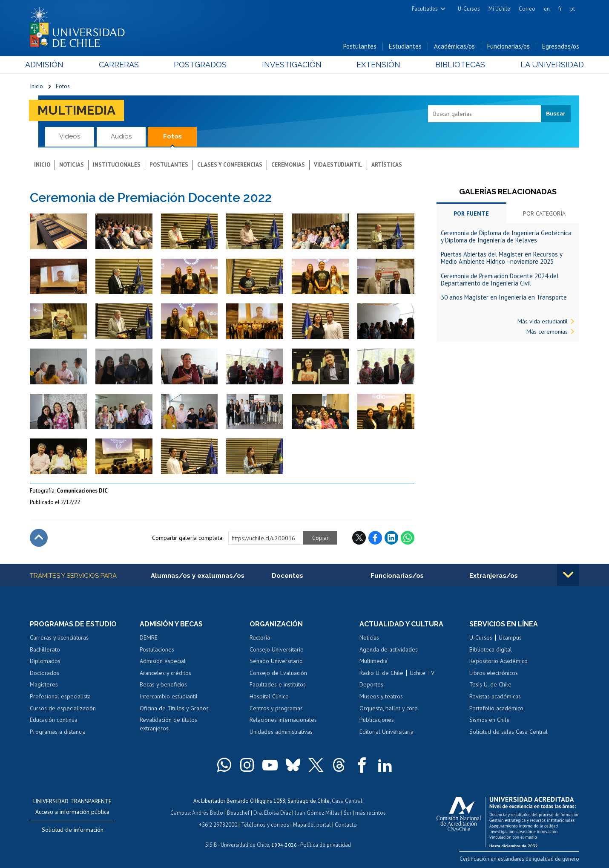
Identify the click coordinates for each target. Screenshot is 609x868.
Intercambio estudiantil (169, 696)
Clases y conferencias (230, 165)
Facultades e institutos (278, 685)
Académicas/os (454, 46)
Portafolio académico (496, 708)
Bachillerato (45, 649)
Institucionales (117, 165)
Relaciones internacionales (283, 720)
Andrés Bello (208, 813)
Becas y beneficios (163, 685)
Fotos (63, 86)
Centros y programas (276, 708)
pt (573, 9)
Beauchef (238, 813)
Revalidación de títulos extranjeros (168, 724)
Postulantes (360, 46)
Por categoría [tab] (544, 213)
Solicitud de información (73, 830)
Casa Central (347, 801)
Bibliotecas (457, 65)
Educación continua (54, 720)
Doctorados (45, 673)
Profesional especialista (60, 696)
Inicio (36, 86)
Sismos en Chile (490, 720)
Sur (348, 813)
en (547, 9)
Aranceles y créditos (165, 673)
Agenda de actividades (389, 649)
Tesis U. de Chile (490, 685)
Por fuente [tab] (471, 213)
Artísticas (387, 165)
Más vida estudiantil (543, 321)
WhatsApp (408, 538)
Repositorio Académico (498, 661)
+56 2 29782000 (218, 825)
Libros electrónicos (494, 673)
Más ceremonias (547, 332)
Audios (121, 136)
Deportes (371, 685)
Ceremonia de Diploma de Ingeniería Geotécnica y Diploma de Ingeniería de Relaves (506, 236)
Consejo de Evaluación (278, 673)
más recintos (371, 813)
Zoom (39, 218)
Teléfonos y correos (265, 825)
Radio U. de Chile (381, 673)
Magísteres (44, 685)
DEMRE (149, 637)
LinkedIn (391, 538)
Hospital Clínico (269, 696)
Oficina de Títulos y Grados (174, 708)
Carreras (122, 65)
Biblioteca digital (491, 649)
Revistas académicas (495, 696)
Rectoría (260, 637)
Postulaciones (157, 649)
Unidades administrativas (281, 732)
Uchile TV (422, 673)
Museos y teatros (381, 696)
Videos (70, 136)
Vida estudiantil (338, 165)
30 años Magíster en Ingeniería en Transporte (504, 297)
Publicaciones (377, 720)
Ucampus (510, 637)
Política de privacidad (326, 845)
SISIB (211, 845)
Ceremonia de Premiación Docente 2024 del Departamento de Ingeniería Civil (500, 280)
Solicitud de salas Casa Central (508, 732)
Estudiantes (405, 46)
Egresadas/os (561, 46)
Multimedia (76, 110)
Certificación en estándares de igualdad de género (519, 859)
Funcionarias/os (508, 46)
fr (560, 9)
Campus (180, 813)
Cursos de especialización (63, 708)
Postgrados (202, 65)
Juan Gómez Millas (317, 813)
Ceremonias (288, 165)
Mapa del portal (312, 825)
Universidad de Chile (245, 845)
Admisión (49, 65)
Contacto (346, 825)
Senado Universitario (276, 661)
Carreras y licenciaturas (59, 637)
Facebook (375, 538)
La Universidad (547, 65)
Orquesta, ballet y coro (389, 708)
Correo (527, 9)
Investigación (291, 65)
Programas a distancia (58, 732)
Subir (39, 538)
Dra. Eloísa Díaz (272, 813)
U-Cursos (469, 9)
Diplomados (45, 661)
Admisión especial (163, 661)
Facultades (425, 9)
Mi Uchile (499, 9)
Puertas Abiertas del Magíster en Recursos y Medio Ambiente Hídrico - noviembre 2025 (501, 258)
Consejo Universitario (277, 649)
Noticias (72, 165)
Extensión (377, 65)
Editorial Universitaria (386, 732)
